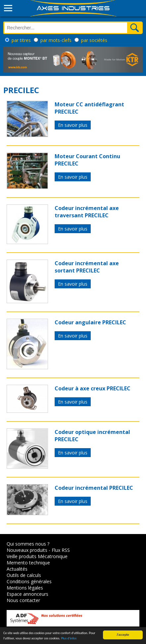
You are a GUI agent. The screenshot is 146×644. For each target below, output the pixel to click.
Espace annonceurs (27, 594)
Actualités (17, 569)
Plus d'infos (69, 639)
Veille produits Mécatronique (37, 556)
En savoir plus (73, 125)
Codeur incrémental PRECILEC (94, 488)
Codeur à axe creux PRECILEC (93, 388)
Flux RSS (61, 550)
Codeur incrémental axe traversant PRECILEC (87, 212)
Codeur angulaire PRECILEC (90, 322)
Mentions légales (25, 588)
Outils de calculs (24, 575)
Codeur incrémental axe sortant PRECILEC (87, 267)
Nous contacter (23, 600)
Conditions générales (29, 581)
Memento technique (28, 563)
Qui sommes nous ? (28, 544)
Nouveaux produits (27, 550)
